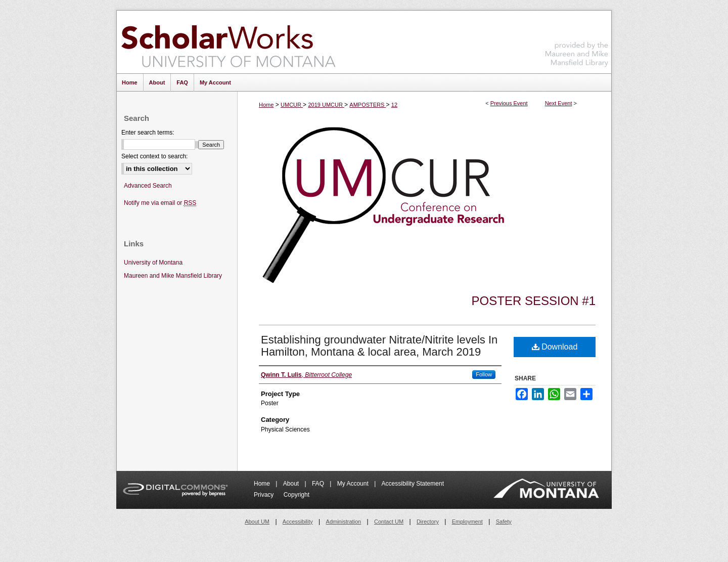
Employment (467, 522)
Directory (428, 522)
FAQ (319, 484)
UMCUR (292, 105)
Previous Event (509, 103)
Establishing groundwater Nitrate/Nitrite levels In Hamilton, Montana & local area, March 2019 (379, 346)
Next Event (559, 103)
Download (555, 347)
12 (394, 105)
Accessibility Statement (413, 484)
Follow (484, 374)
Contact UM (389, 522)
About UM (257, 522)
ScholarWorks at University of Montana (228, 42)
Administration (344, 522)
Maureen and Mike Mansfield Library (577, 40)
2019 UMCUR (326, 105)
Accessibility (298, 522)
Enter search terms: (148, 133)
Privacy (265, 495)
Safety (504, 522)
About (292, 484)
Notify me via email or (160, 203)
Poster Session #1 (534, 301)
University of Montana (153, 263)
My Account (354, 484)
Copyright (297, 495)
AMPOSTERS (368, 105)
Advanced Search (148, 186)
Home (266, 105)
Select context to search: (154, 156)
